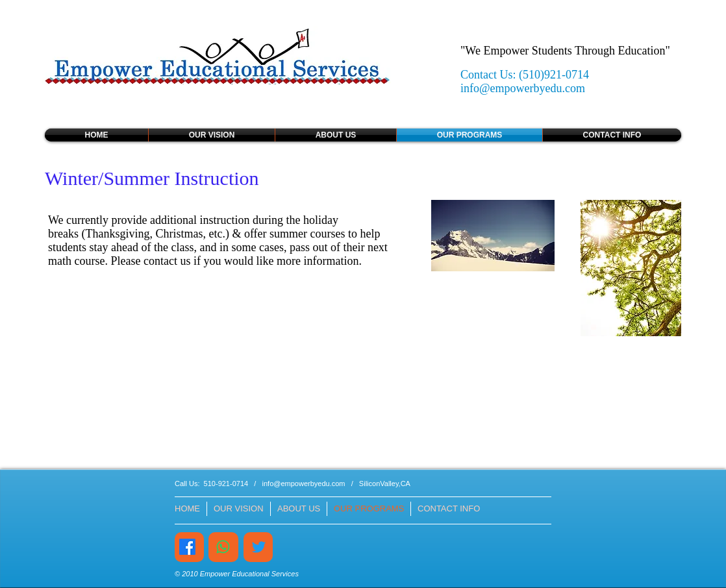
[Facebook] (187, 547)
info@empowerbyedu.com (523, 88)
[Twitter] (259, 547)
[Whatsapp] (223, 547)
